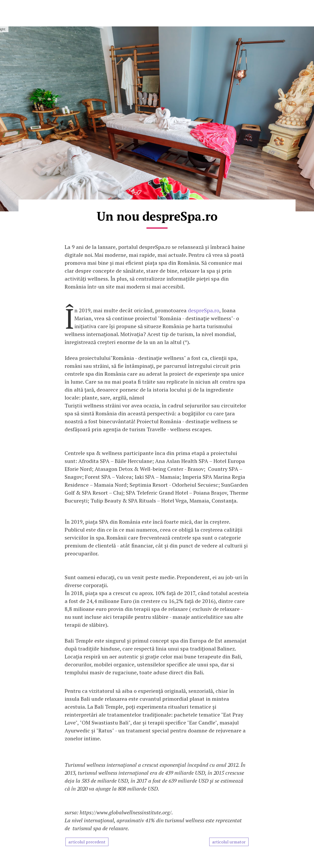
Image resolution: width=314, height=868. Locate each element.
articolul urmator (229, 842)
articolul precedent (87, 842)
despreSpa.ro (204, 310)
